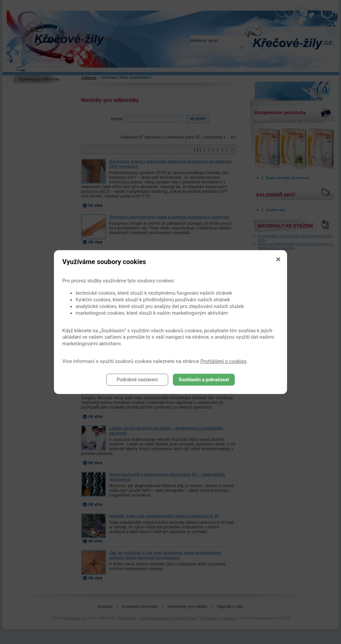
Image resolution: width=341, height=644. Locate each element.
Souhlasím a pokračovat (204, 380)
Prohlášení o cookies (224, 361)
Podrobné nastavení (137, 380)
